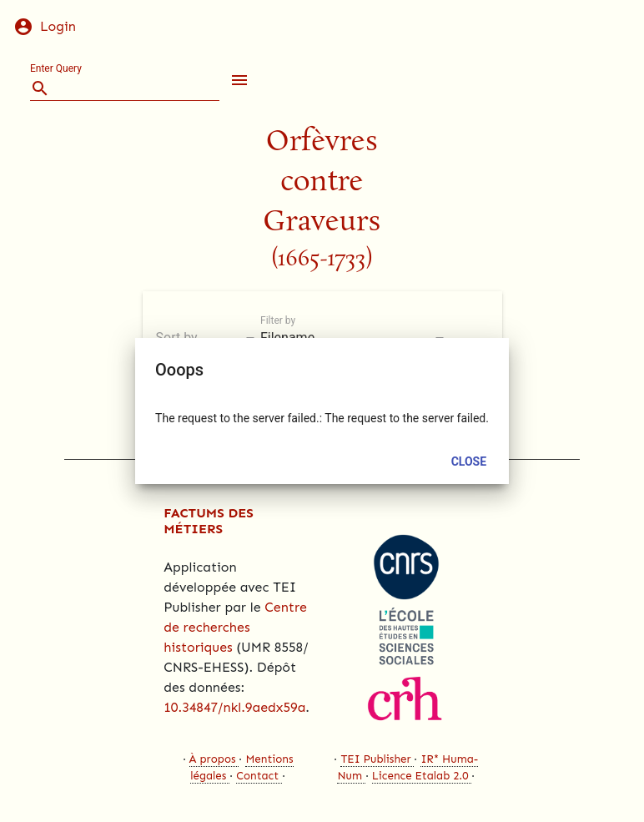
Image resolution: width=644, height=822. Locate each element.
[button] (236, 80)
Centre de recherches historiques (235, 627)
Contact (257, 776)
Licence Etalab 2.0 (420, 776)
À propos (213, 759)
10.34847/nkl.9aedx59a (234, 707)
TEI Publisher (375, 759)
